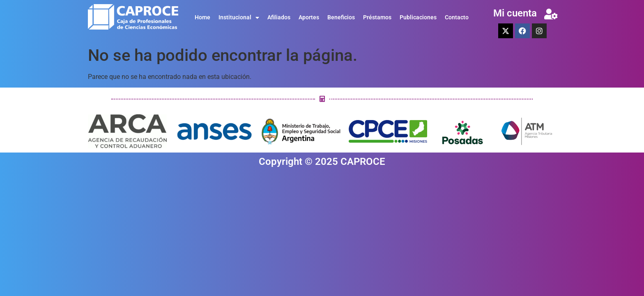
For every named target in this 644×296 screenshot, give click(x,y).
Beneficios (341, 17)
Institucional (239, 18)
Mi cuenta (515, 13)
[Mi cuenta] (551, 14)
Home (202, 17)
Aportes (309, 17)
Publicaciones (418, 17)
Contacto (457, 17)
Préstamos (377, 17)
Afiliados (279, 17)
